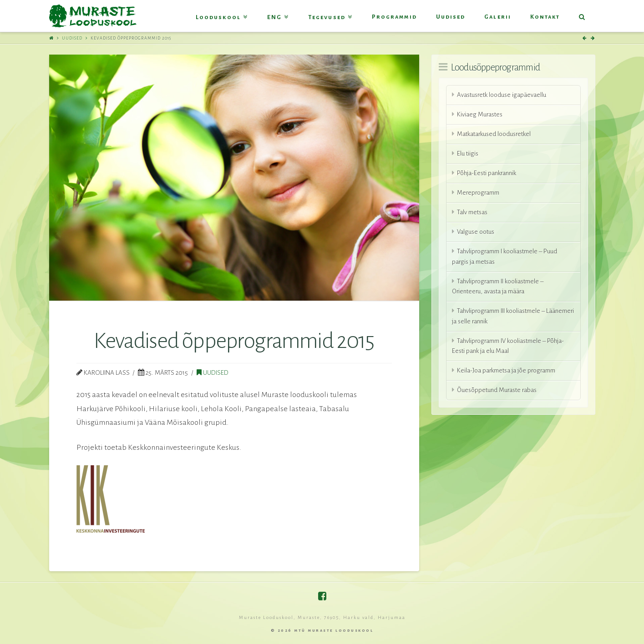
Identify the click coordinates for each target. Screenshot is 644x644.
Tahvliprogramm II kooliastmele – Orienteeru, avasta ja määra (498, 287)
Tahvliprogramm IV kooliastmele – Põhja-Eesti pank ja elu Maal (508, 346)
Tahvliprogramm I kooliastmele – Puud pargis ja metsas (505, 257)
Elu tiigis (468, 153)
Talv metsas (472, 212)
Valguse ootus (476, 232)
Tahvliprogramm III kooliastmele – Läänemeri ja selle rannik (513, 316)
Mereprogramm (478, 193)
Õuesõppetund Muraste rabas (497, 390)
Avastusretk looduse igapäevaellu (502, 95)
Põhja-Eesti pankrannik (487, 173)
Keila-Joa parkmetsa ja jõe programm (506, 370)
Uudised (72, 38)
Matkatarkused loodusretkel (494, 134)
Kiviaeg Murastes (480, 114)
